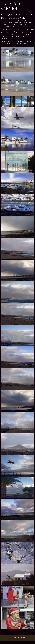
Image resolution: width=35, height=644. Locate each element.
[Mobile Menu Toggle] (2, 1)
